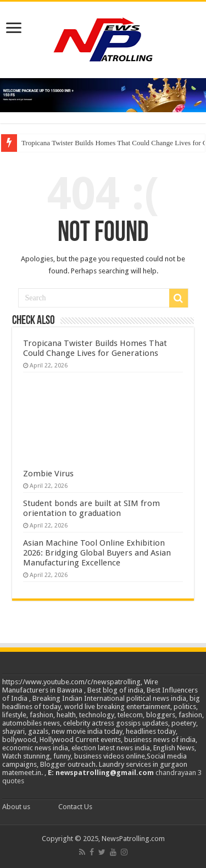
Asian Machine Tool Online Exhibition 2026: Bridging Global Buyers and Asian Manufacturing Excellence (97, 553)
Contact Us (75, 807)
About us (16, 807)
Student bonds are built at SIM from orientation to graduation (91, 508)
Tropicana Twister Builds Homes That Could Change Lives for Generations (95, 348)
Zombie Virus (48, 474)
